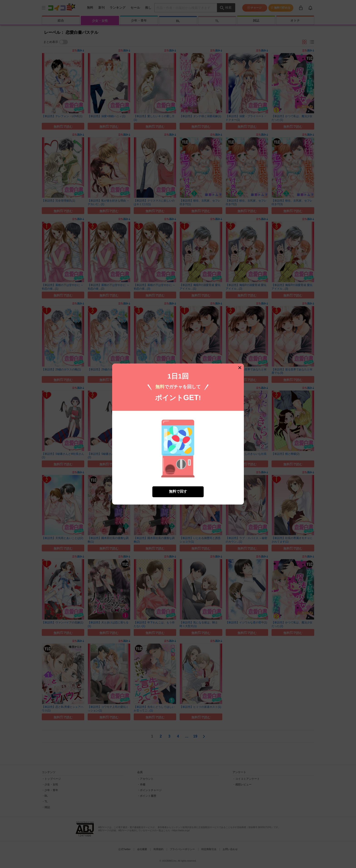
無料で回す (178, 483)
